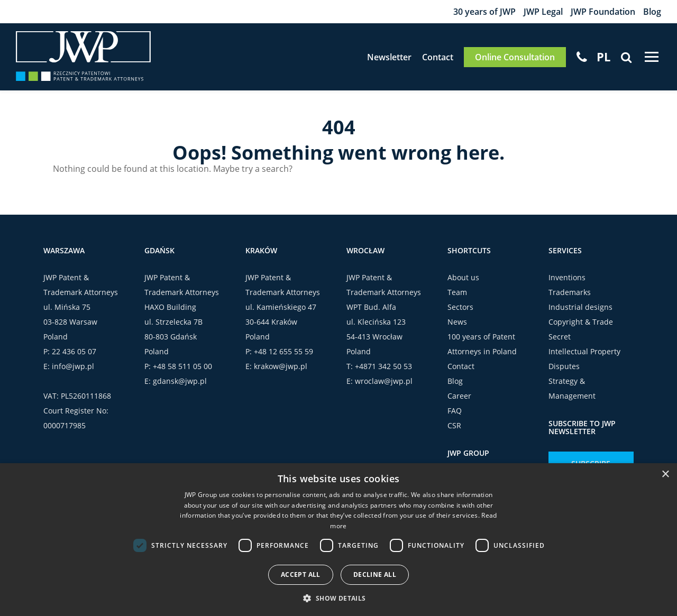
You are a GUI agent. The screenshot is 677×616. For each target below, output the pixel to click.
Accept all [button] (301, 574)
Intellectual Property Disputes (584, 359)
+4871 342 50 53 (383, 366)
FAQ (455, 411)
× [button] (665, 475)
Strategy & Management (572, 388)
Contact (438, 57)
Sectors (460, 307)
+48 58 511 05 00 (182, 366)
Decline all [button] (375, 574)
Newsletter (389, 57)
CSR (454, 425)
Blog (652, 12)
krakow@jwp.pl (281, 366)
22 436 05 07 (74, 351)
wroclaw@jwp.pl (384, 381)
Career (459, 396)
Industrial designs (580, 307)
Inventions (567, 277)
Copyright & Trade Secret (581, 329)
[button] (338, 598)
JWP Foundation (603, 12)
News (457, 322)
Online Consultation (515, 57)
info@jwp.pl (73, 366)
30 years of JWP (484, 12)
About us (463, 277)
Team (457, 292)
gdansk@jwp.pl (180, 381)
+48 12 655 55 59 (283, 351)
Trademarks (570, 292)
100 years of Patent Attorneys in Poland (482, 344)
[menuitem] (603, 57)
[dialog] (338, 540)
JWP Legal (543, 12)
